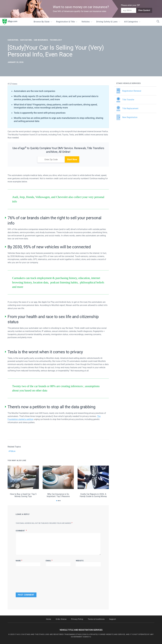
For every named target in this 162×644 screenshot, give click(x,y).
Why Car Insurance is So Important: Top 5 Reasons (58, 495)
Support (113, 619)
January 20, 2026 (16, 62)
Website (80, 561)
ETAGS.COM (19, 634)
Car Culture (26, 40)
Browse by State (42, 22)
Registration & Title (65, 22)
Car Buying (13, 40)
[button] (57, 501)
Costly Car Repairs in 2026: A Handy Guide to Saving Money (93, 495)
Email (49, 561)
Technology (56, 40)
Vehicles (86, 22)
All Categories (131, 22)
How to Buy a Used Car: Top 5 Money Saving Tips (23, 495)
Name (19, 561)
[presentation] (24, 579)
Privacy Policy (77, 619)
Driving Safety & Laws (107, 22)
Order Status (61, 619)
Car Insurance (41, 40)
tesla (12, 451)
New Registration (127, 117)
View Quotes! (144, 10)
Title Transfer (125, 100)
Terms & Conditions (96, 619)
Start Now (72, 159)
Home (49, 619)
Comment (21, 531)
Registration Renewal (129, 91)
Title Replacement (127, 109)
